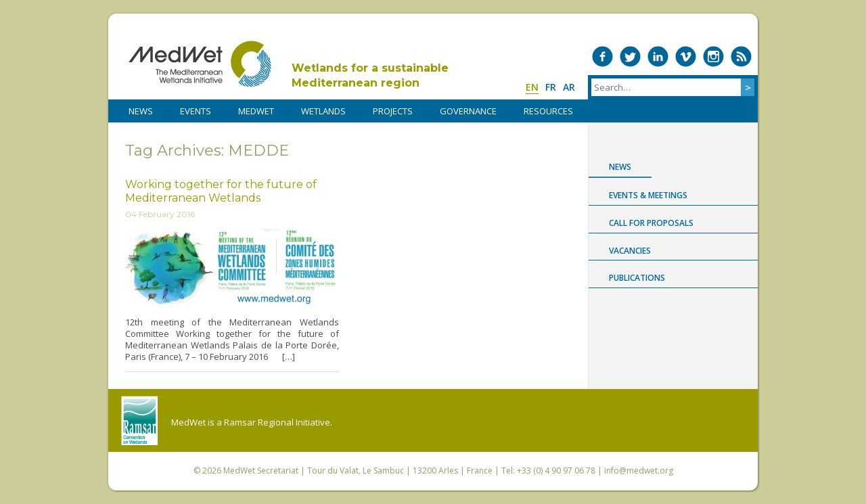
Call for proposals (651, 223)
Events (196, 111)
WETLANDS (323, 111)
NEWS (141, 111)
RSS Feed (741, 56)
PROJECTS (393, 111)
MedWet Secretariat (261, 471)
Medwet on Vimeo (686, 56)
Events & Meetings (648, 195)
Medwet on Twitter (630, 56)
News (620, 167)
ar (569, 87)
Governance (468, 111)
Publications (637, 278)
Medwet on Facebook (602, 56)
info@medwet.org (639, 471)
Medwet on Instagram (713, 56)
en (532, 87)
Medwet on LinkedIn (658, 56)
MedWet (200, 64)
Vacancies (630, 251)
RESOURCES (548, 111)
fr (551, 87)
